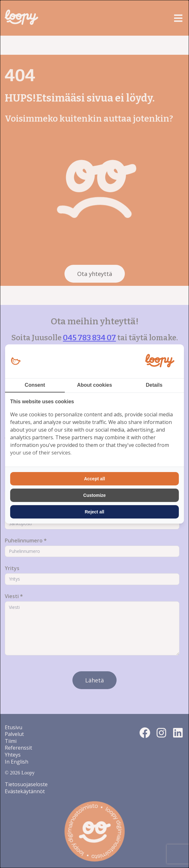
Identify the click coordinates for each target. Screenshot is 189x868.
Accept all (94, 479)
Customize (94, 495)
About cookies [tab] (94, 385)
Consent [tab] (35, 385)
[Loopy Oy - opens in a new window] (16, 361)
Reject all (94, 512)
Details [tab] (154, 385)
